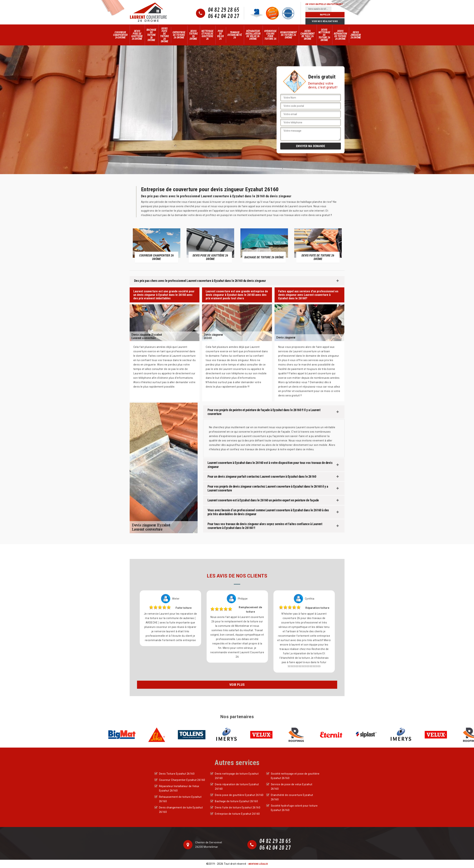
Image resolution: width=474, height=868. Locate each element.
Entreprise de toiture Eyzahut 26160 (237, 814)
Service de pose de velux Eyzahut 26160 (292, 787)
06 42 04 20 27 (224, 16)
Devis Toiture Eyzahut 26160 (177, 774)
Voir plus (237, 685)
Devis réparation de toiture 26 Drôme (340, 35)
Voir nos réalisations (325, 21)
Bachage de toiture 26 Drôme (152, 35)
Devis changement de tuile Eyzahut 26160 (181, 810)
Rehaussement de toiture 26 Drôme (289, 35)
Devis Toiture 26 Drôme (193, 35)
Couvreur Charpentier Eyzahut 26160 (182, 780)
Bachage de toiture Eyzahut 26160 (236, 801)
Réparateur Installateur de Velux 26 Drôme (253, 35)
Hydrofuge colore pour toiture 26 (270, 35)
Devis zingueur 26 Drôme (356, 35)
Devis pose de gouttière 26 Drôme (137, 35)
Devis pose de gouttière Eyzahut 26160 (239, 795)
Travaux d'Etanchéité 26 (235, 35)
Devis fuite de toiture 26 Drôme (165, 35)
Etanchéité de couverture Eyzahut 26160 (292, 797)
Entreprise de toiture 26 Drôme (179, 35)
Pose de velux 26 (220, 35)
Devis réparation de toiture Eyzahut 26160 (237, 787)
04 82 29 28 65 (224, 10)
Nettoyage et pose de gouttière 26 (207, 35)
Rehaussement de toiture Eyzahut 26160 (180, 799)
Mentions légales (258, 864)
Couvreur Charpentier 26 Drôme (120, 35)
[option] (157, 245)
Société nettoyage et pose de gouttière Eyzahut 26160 (295, 776)
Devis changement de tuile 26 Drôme (308, 35)
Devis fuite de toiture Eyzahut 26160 (238, 808)
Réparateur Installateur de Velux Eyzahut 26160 (179, 788)
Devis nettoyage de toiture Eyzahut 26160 (237, 776)
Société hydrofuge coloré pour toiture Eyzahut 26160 (294, 808)
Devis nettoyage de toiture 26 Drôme (324, 35)
